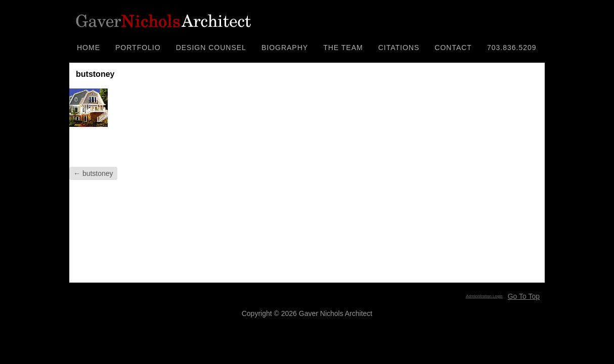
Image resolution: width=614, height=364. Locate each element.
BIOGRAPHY (285, 48)
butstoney (93, 173)
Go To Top (524, 296)
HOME (89, 48)
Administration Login (484, 296)
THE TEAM (343, 48)
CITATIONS (399, 48)
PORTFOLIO (138, 48)
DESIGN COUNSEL (211, 48)
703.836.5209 (512, 48)
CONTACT (453, 48)
